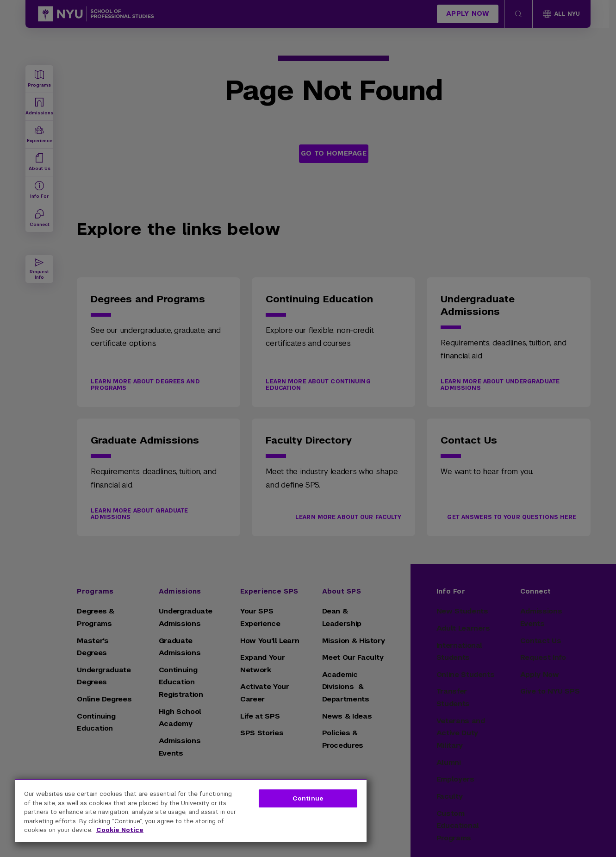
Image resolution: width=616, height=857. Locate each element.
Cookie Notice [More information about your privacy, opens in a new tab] (120, 830)
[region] (191, 810)
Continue (308, 798)
